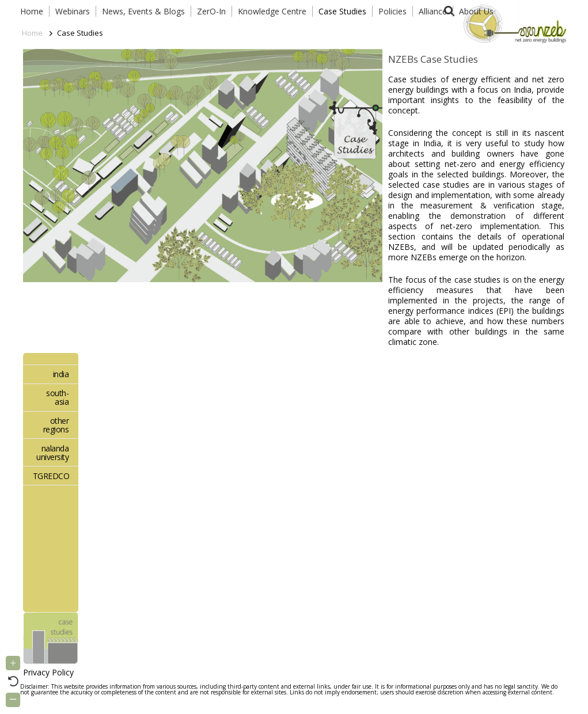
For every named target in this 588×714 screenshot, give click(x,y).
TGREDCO (51, 476)
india (61, 374)
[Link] (513, 23)
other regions (56, 425)
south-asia (57, 397)
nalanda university (52, 453)
